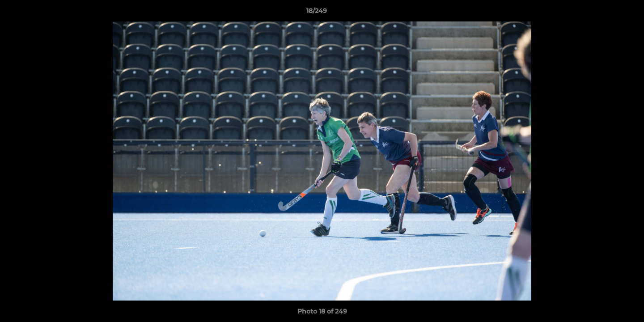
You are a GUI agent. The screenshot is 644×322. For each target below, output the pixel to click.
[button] (606, 13)
